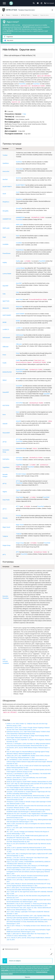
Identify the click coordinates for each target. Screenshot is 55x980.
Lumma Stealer (7, 274)
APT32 (4, 484)
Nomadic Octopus (21, 474)
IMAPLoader (6, 228)
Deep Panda (6, 500)
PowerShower (7, 253)
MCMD (5, 322)
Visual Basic (36, 84)
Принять (27, 977)
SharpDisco (6, 202)
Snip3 (4, 237)
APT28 (4, 442)
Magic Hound (6, 527)
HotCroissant (6, 338)
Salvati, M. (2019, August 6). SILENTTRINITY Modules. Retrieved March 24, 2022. (29, 782)
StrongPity (5, 211)
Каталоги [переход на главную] (15, 15)
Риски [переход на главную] (8, 15)
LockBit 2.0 (6, 329)
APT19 (4, 509)
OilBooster (6, 347)
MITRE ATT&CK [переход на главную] (25, 15)
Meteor (5, 380)
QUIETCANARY (7, 315)
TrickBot (5, 155)
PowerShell (22, 84)
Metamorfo (6, 308)
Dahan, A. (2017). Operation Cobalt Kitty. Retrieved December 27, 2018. (26, 848)
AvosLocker (6, 171)
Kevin (4, 415)
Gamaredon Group (21, 448)
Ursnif (4, 194)
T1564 (24, 114)
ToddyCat (5, 536)
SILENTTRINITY (7, 187)
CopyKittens (6, 467)
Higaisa (5, 492)
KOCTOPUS (6, 405)
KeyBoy (5, 263)
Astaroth (5, 424)
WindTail (5, 179)
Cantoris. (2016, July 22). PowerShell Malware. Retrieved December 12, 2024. (28, 796)
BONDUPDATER (7, 372)
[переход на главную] (3, 15)
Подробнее (8, 37)
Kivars (4, 355)
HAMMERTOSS (7, 219)
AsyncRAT (5, 286)
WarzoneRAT (6, 433)
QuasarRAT (6, 392)
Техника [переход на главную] (35, 15)
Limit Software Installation (6, 661)
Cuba (4, 294)
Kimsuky (5, 518)
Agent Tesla (6, 301)
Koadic (5, 363)
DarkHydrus (6, 459)
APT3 (4, 555)
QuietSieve (6, 163)
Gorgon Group (6, 545)
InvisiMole (5, 244)
